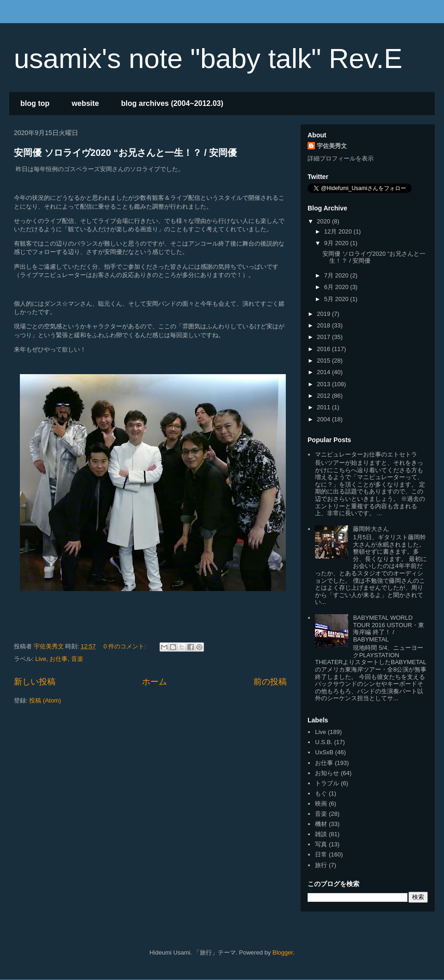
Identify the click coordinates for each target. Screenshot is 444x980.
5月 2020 (337, 299)
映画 (321, 804)
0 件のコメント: (126, 646)
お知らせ (327, 773)
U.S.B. (324, 742)
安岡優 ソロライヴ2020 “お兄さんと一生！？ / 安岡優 (125, 153)
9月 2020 (337, 243)
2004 (324, 419)
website (85, 103)
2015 (324, 361)
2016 (324, 349)
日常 (321, 854)
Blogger (283, 952)
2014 (324, 372)
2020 (324, 221)
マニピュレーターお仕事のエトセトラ (366, 454)
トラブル (327, 783)
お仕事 (59, 659)
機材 (321, 824)
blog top (35, 103)
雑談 (321, 834)
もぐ (321, 793)
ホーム (154, 682)
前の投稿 (270, 682)
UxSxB (324, 752)
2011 (324, 407)
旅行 (321, 865)
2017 (324, 337)
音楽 (77, 659)
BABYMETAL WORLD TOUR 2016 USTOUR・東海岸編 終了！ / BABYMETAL (388, 629)
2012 (324, 396)
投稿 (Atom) (45, 700)
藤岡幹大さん (371, 529)
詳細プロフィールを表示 (341, 158)
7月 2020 (337, 275)
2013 (324, 384)
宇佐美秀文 (332, 146)
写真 (321, 844)
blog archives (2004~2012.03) (172, 103)
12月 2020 (339, 231)
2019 (324, 314)
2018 (324, 325)
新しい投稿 (35, 682)
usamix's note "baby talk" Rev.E (208, 59)
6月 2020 (337, 287)
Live (41, 659)
